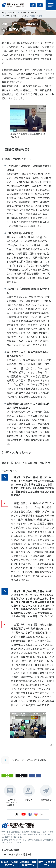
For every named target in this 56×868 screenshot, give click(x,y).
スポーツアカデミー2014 (16, 16)
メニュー (51, 5)
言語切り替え (33, 5)
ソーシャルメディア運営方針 (17, 854)
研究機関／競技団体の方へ (28, 863)
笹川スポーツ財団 (3, 13)
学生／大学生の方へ (47, 863)
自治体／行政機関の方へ (9, 863)
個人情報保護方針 (11, 850)
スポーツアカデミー (29, 12)
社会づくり (12, 12)
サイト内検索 (40, 5)
